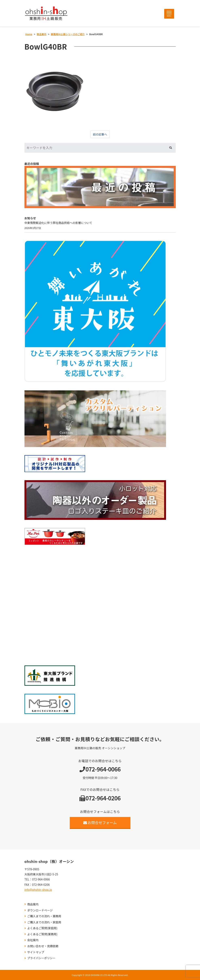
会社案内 (33, 940)
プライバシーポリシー (41, 958)
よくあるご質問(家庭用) (42, 928)
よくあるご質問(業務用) (42, 934)
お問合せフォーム (100, 822)
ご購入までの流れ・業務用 (44, 916)
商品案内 (33, 904)
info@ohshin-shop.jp (38, 890)
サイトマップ (36, 952)
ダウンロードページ (40, 910)
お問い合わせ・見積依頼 (43, 946)
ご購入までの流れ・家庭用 (44, 922)
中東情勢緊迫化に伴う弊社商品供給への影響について (58, 223)
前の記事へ (100, 134)
